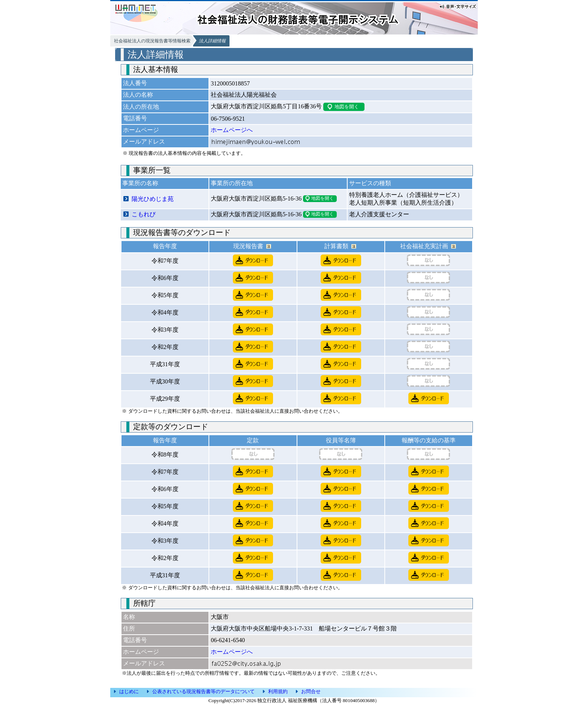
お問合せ (311, 691)
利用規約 (278, 691)
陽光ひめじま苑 (153, 199)
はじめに (129, 691)
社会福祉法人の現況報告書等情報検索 (152, 41)
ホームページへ (232, 130)
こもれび (144, 214)
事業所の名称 (140, 183)
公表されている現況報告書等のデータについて (203, 691)
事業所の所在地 (232, 183)
